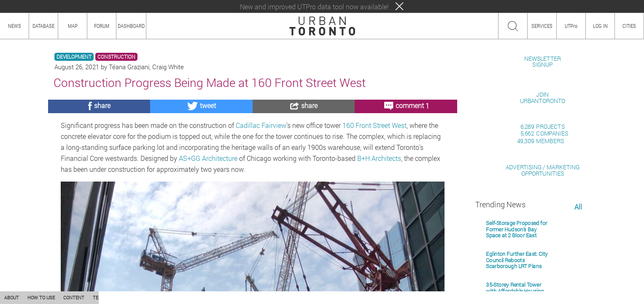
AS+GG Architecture (208, 158)
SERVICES (542, 26)
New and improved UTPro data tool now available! (314, 7)
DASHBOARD (131, 26)
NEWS (15, 26)
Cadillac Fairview (261, 125)
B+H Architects (379, 158)
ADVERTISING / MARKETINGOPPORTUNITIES (543, 267)
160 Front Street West (375, 125)
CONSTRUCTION (116, 57)
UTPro (571, 26)
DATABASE (43, 26)
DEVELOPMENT (74, 57)
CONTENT (74, 297)
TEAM (99, 297)
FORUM (102, 26)
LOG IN (600, 26)
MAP (73, 26)
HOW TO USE (41, 297)
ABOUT (12, 297)
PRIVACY (123, 297)
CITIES (629, 26)
